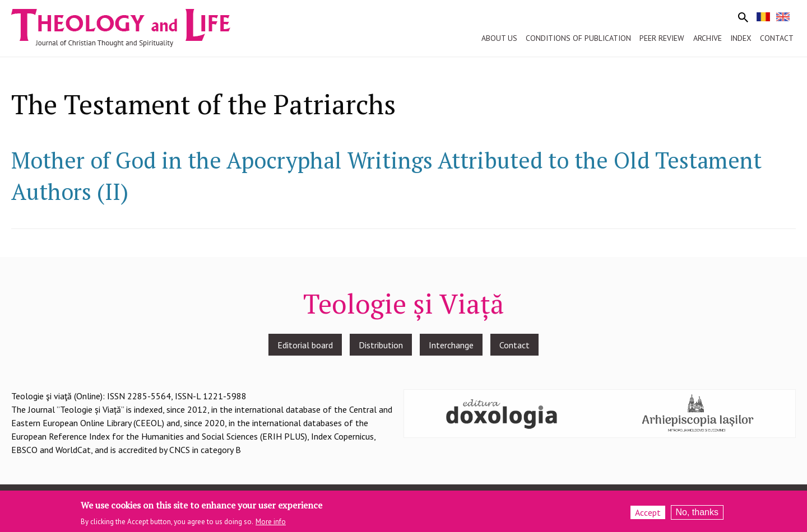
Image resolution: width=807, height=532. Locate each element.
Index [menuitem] (741, 38)
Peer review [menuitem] (662, 38)
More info (271, 522)
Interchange (451, 345)
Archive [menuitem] (708, 38)
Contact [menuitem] (777, 38)
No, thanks (697, 513)
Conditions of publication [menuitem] (578, 38)
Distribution (381, 345)
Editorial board (305, 345)
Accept (648, 513)
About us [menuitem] (499, 38)
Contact (514, 345)
